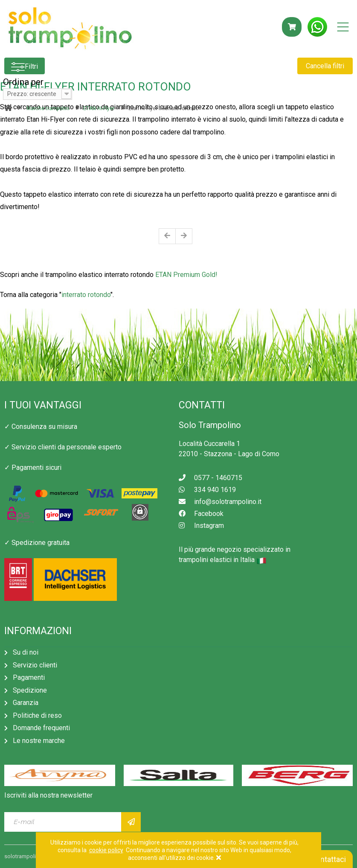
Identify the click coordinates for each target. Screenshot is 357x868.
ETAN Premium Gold (184, 275)
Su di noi (26, 652)
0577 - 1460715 (210, 478)
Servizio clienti (35, 665)
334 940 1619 (207, 490)
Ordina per (23, 82)
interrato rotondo (86, 295)
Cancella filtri (325, 66)
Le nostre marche (39, 741)
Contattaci (324, 859)
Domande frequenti (41, 728)
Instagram (201, 526)
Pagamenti (29, 677)
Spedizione (30, 690)
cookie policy (106, 850)
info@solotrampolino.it (220, 502)
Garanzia (26, 703)
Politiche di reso (37, 715)
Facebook (201, 514)
